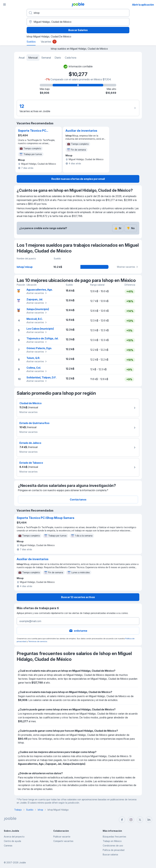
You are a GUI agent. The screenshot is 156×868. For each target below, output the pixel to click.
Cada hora (71, 58)
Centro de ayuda (12, 841)
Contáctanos (78, 500)
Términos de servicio (38, 641)
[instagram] (131, 820)
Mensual (33, 58)
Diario (58, 58)
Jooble (22, 862)
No (131, 228)
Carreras (8, 846)
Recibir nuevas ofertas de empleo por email (78, 179)
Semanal (46, 58)
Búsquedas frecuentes (114, 837)
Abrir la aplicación (143, 5)
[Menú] (4, 4)
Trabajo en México (112, 841)
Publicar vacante (62, 837)
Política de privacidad (114, 850)
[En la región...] (78, 22)
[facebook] (122, 820)
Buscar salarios (110, 854)
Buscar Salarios (78, 30)
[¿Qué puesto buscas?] (78, 13)
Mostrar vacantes (128, 267)
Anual (22, 58)
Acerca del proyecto (14, 837)
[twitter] (140, 820)
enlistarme (78, 631)
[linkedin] (149, 820)
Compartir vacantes (63, 841)
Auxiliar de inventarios (81, 131)
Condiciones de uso (113, 846)
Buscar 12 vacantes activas (78, 597)
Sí (118, 228)
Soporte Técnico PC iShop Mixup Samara (32, 131)
